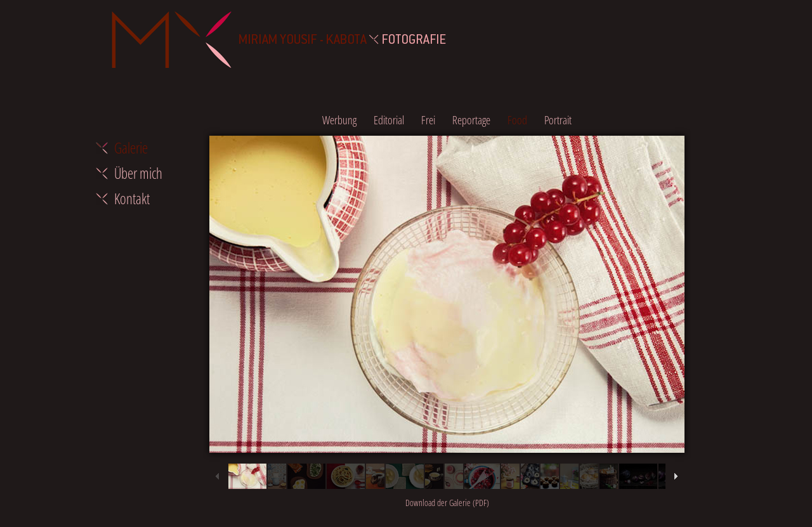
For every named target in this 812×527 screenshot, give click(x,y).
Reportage (471, 120)
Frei (428, 120)
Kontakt (132, 198)
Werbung (339, 120)
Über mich (138, 173)
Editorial (389, 120)
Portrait (558, 120)
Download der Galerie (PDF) (447, 503)
